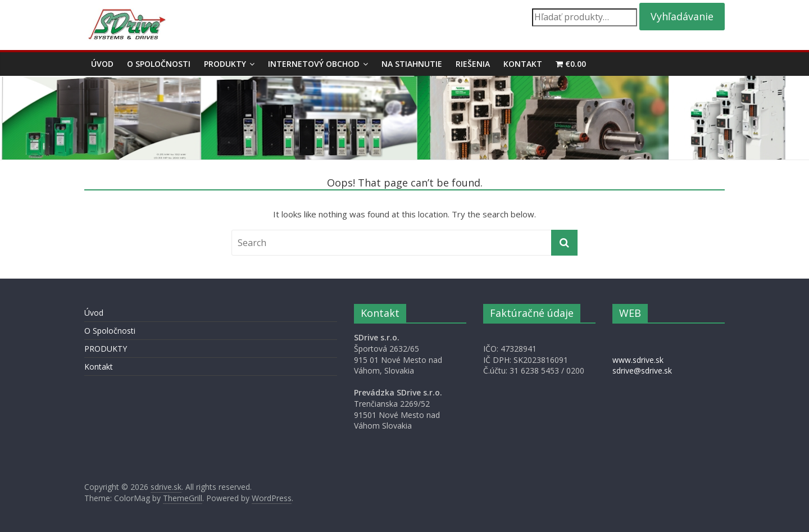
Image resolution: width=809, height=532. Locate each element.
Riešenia (473, 64)
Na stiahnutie (412, 64)
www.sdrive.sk (638, 360)
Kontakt (523, 64)
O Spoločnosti (159, 64)
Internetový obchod (314, 64)
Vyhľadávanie (682, 16)
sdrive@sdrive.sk (642, 370)
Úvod (102, 64)
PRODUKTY (225, 64)
